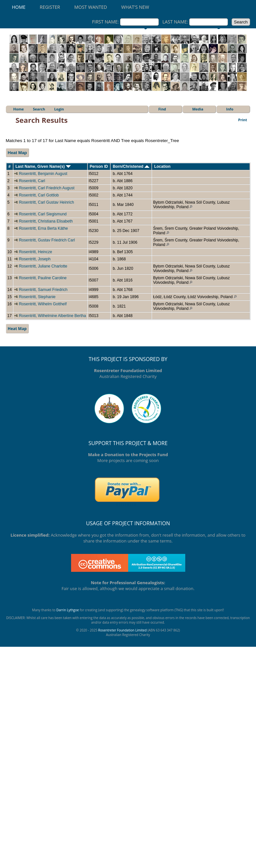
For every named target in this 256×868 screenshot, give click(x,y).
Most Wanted (91, 7)
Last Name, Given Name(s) (43, 166)
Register (50, 7)
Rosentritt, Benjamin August (43, 174)
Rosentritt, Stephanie (37, 297)
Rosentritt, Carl (32, 181)
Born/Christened (131, 166)
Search (39, 109)
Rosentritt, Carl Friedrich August (47, 188)
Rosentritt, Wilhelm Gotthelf (43, 304)
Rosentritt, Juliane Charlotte (43, 266)
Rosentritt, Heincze (35, 252)
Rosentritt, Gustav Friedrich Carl (47, 240)
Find (162, 109)
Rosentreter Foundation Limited (122, 630)
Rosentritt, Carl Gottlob (39, 195)
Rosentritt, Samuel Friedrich (43, 290)
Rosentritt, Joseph (35, 259)
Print (242, 120)
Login (59, 109)
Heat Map (17, 153)
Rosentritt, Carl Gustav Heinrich (46, 202)
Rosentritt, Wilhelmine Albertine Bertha (52, 316)
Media (198, 109)
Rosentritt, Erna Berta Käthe (43, 228)
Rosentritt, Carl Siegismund (43, 214)
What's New (135, 7)
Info (230, 109)
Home (19, 7)
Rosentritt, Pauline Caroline (43, 278)
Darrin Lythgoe (68, 610)
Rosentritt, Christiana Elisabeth (46, 221)
